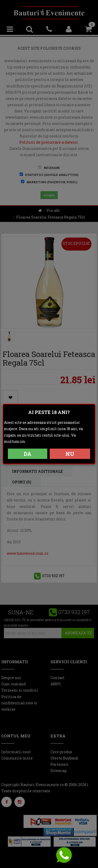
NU (70, 454)
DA (28, 454)
